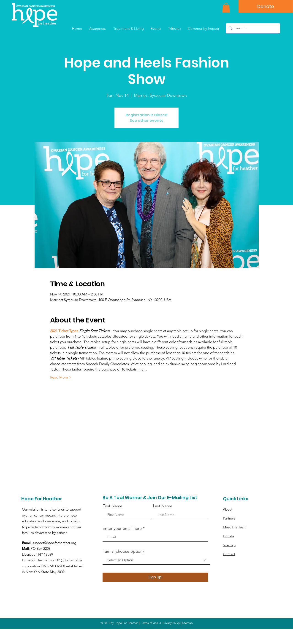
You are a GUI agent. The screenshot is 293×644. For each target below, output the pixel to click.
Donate (229, 536)
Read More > (61, 377)
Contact (229, 554)
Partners (229, 518)
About (228, 509)
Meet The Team (235, 527)
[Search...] (252, 28)
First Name (113, 506)
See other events (146, 120)
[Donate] (266, 6)
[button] (226, 8)
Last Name (163, 506)
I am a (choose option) (123, 551)
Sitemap (229, 545)
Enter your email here (122, 528)
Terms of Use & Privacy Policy (161, 623)
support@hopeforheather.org (54, 543)
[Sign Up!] (155, 577)
